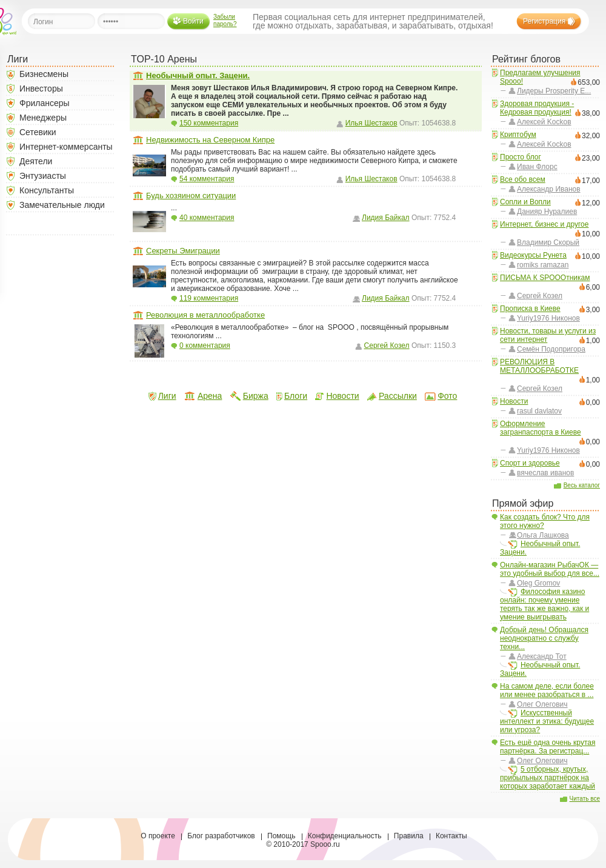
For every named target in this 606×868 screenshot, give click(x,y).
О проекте (158, 836)
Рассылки (398, 396)
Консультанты (47, 190)
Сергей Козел (540, 296)
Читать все (585, 799)
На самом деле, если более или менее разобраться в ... (547, 690)
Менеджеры (43, 118)
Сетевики (38, 132)
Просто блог (521, 157)
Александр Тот (542, 656)
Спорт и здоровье (530, 463)
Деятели (36, 161)
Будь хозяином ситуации (191, 195)
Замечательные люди (62, 205)
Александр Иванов (549, 189)
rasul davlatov (539, 411)
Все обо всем (523, 179)
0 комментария (205, 346)
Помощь (281, 836)
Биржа (256, 396)
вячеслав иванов (545, 473)
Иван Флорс (537, 167)
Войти (193, 21)
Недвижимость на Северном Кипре (210, 140)
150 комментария (209, 123)
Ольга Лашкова (543, 535)
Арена (210, 396)
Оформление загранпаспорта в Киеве (541, 428)
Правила (409, 836)
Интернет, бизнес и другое (544, 224)
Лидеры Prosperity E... (554, 91)
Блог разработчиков (221, 836)
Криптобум (518, 135)
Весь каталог (582, 485)
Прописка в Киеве (530, 309)
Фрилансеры (45, 103)
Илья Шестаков (371, 123)
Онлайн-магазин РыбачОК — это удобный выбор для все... (550, 569)
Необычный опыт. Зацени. (540, 548)
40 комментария (207, 218)
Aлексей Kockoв (544, 122)
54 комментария (207, 179)
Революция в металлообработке (205, 315)
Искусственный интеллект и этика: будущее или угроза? (547, 721)
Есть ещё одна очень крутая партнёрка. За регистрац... (548, 747)
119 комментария (209, 298)
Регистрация (544, 21)
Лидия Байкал (386, 218)
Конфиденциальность (345, 836)
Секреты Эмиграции (183, 251)
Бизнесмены (44, 74)
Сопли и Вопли (525, 202)
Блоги (296, 396)
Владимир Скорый (548, 242)
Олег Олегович (542, 704)
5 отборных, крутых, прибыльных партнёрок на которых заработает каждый (548, 778)
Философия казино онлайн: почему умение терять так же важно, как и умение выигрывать (544, 604)
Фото (447, 396)
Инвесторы (41, 88)
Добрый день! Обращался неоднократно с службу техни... (544, 638)
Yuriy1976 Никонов (548, 318)
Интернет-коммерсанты (66, 147)
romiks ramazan (543, 265)
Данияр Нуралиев (547, 212)
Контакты (451, 836)
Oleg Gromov (538, 583)
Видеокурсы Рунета (533, 255)
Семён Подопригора (551, 349)
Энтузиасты (43, 176)
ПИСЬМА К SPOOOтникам (545, 278)
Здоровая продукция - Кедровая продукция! (537, 108)
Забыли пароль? (225, 20)
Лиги (167, 396)
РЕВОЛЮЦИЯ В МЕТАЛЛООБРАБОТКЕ (539, 366)
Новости (514, 401)
